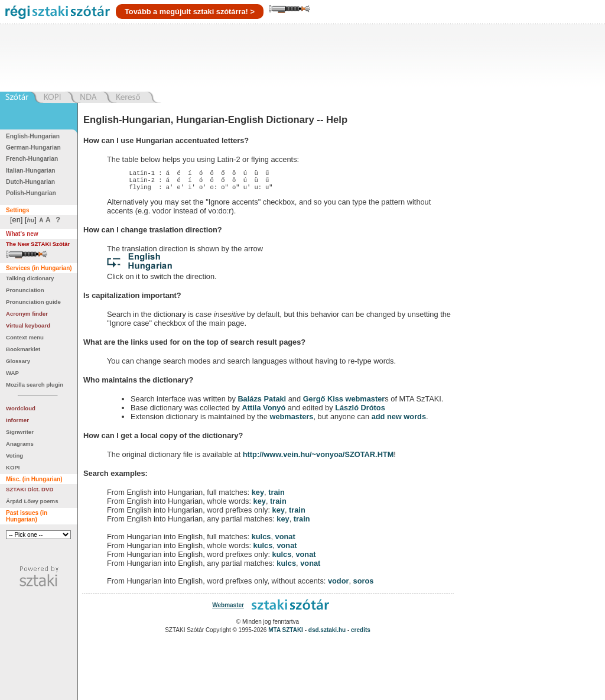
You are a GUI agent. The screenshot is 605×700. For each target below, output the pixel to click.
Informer (17, 420)
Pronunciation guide (33, 302)
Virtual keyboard (28, 325)
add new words (399, 420)
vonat (285, 540)
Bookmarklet (23, 349)
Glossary (18, 361)
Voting (14, 456)
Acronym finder (27, 314)
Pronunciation (25, 290)
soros (364, 584)
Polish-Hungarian (31, 193)
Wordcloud (21, 408)
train (277, 496)
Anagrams (20, 444)
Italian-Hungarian (31, 171)
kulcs (261, 540)
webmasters (291, 420)
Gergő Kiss (324, 402)
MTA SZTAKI (286, 633)
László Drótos (360, 411)
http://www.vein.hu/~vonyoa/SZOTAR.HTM (318, 458)
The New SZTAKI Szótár (38, 244)
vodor (339, 584)
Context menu (25, 337)
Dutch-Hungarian (30, 182)
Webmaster (228, 609)
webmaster (365, 402)
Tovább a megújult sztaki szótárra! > (190, 12)
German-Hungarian (33, 148)
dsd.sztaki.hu (327, 633)
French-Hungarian (32, 159)
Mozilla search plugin (35, 385)
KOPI (13, 467)
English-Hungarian (33, 136)
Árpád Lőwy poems (32, 501)
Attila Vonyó (264, 411)
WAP (12, 373)
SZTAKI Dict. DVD (30, 489)
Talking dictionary (30, 278)
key (258, 496)
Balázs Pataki (262, 402)
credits (361, 633)
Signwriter (20, 432)
